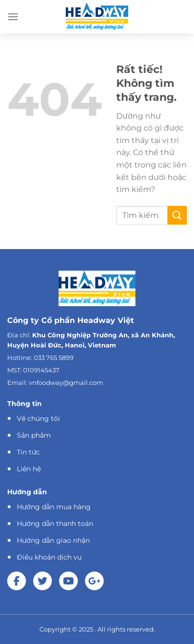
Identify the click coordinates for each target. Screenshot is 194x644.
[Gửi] (177, 215)
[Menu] (13, 17)
